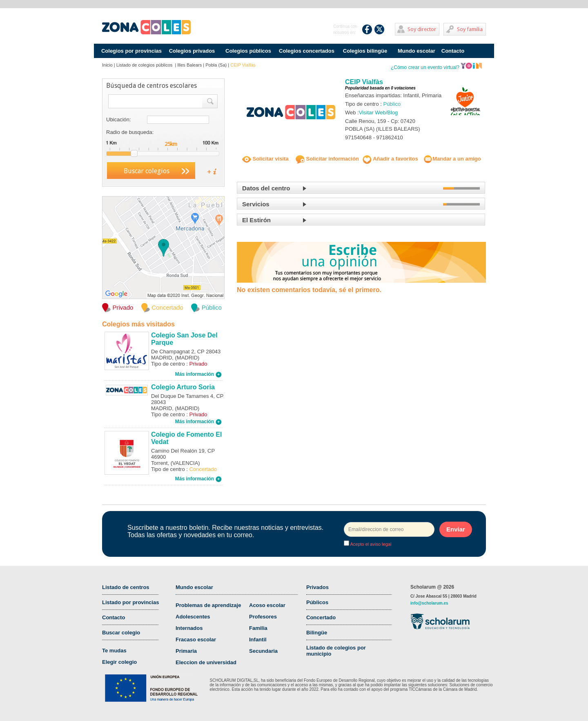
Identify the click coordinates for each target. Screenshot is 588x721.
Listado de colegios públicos (145, 65)
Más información (198, 374)
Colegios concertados (307, 51)
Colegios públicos (248, 51)
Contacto (453, 51)
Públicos (317, 602)
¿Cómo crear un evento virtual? (437, 67)
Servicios (256, 204)
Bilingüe (317, 633)
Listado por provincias (130, 602)
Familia (258, 628)
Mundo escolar (416, 51)
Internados (189, 628)
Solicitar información (327, 159)
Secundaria (263, 651)
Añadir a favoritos (390, 159)
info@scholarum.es (429, 603)
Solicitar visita (265, 159)
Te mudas (114, 651)
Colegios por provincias (131, 51)
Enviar (456, 529)
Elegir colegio (119, 662)
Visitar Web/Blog (379, 113)
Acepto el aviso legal (370, 544)
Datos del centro (266, 188)
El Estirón (256, 220)
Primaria (186, 651)
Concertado (321, 617)
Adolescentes (193, 617)
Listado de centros (126, 587)
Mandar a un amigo (452, 159)
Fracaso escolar (196, 640)
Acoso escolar (267, 605)
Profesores (263, 617)
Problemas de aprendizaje (208, 605)
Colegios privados (192, 51)
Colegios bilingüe (365, 51)
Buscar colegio (121, 633)
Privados (317, 587)
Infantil (258, 640)
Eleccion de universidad (206, 662)
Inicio (107, 65)
